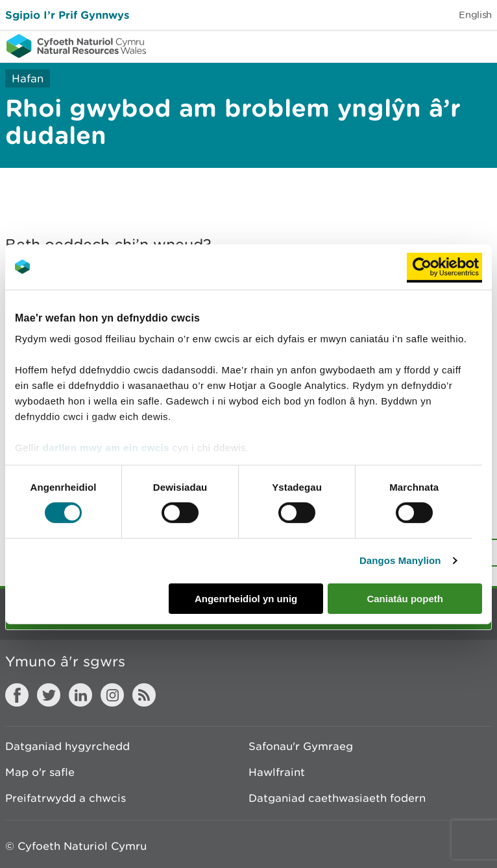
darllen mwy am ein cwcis (106, 448)
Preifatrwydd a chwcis (66, 798)
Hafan (28, 78)
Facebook (17, 695)
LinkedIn (80, 695)
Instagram (112, 695)
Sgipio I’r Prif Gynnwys (67, 15)
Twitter (49, 695)
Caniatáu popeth (405, 599)
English (475, 15)
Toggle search (442, 45)
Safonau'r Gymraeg (301, 746)
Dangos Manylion (400, 560)
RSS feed (144, 695)
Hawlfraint (277, 772)
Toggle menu (479, 45)
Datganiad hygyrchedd (67, 746)
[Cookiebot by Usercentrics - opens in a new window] (444, 266)
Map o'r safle (40, 772)
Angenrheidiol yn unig (246, 599)
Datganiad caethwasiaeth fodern (337, 798)
